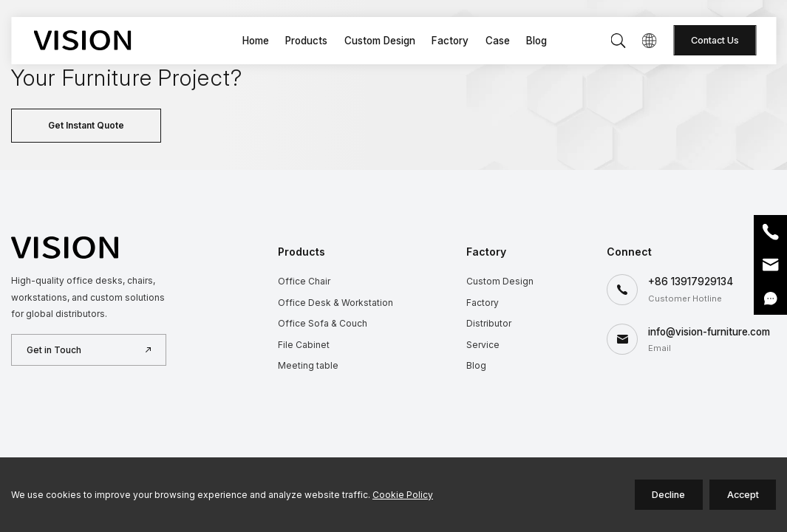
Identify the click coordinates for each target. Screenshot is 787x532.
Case (498, 41)
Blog (536, 41)
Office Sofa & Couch (323, 323)
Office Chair (304, 281)
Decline (668, 495)
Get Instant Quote (86, 125)
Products (306, 41)
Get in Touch (54, 350)
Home (256, 41)
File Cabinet (304, 345)
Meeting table (308, 365)
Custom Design (380, 41)
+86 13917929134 (691, 282)
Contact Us (715, 40)
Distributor (489, 323)
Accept (743, 495)
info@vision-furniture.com (709, 332)
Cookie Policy (403, 495)
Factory (450, 41)
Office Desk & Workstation (335, 303)
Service (483, 345)
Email (770, 265)
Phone (770, 232)
